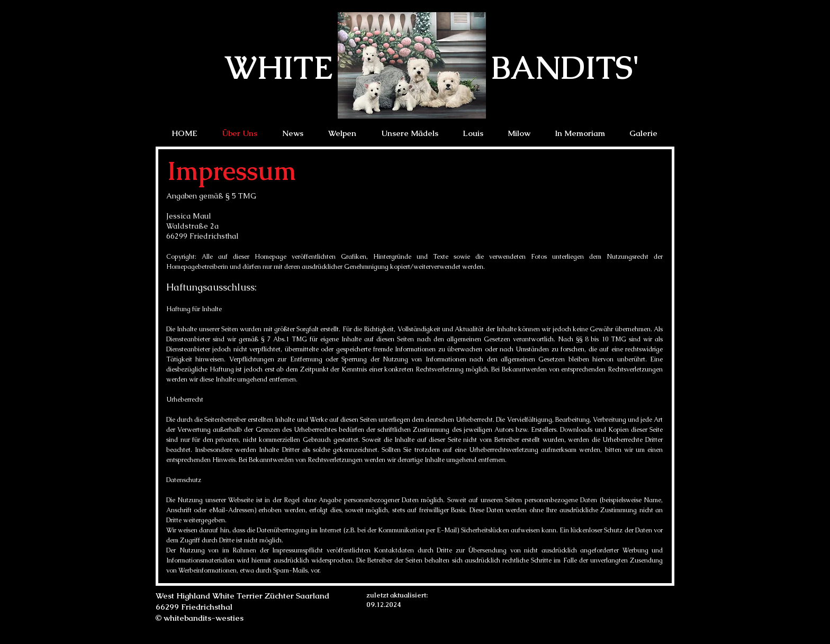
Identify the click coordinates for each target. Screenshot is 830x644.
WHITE (279, 67)
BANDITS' (565, 67)
